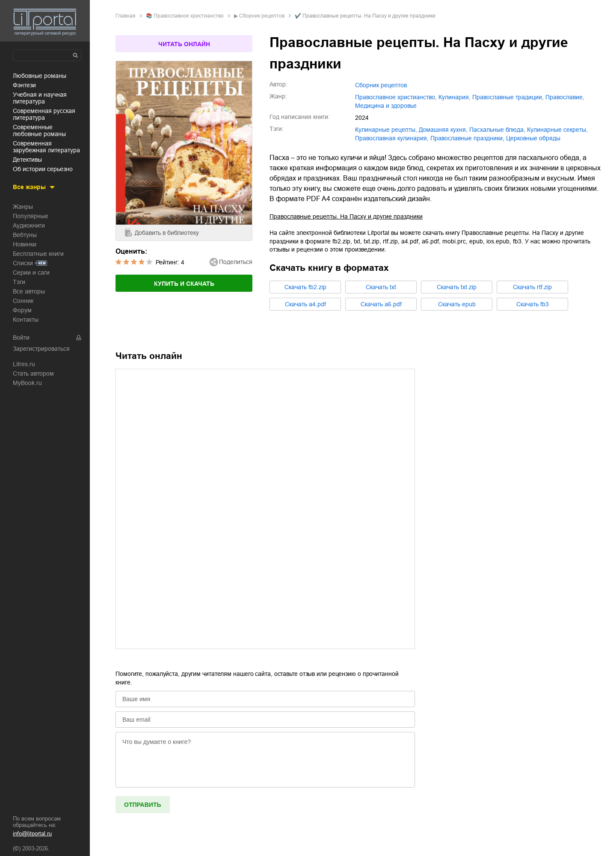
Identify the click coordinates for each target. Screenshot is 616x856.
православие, (565, 97)
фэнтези (24, 85)
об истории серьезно (43, 169)
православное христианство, (396, 97)
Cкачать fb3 (533, 304)
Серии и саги (31, 272)
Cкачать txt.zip (457, 287)
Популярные (31, 216)
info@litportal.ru (32, 834)
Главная (126, 16)
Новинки (25, 244)
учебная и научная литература (40, 98)
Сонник (23, 301)
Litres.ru (24, 364)
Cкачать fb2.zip (305, 287)
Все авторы (29, 291)
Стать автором (33, 373)
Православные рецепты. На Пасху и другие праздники (346, 216)
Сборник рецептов (262, 16)
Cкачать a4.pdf (305, 304)
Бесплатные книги (38, 254)
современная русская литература (44, 114)
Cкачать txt (381, 287)
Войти (21, 338)
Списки (23, 263)
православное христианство (189, 16)
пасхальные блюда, (497, 130)
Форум (22, 310)
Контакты (26, 320)
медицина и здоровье (386, 106)
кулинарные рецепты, (386, 130)
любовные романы (40, 76)
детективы (27, 160)
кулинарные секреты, (557, 130)
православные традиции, (508, 97)
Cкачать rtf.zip (532, 287)
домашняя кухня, (443, 130)
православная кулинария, (392, 138)
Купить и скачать (184, 284)
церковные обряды (533, 138)
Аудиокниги (29, 225)
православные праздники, (467, 138)
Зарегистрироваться (41, 349)
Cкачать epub (457, 304)
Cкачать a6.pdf (381, 304)
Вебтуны (25, 235)
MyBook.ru (27, 383)
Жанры (23, 207)
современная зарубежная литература (46, 147)
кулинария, (455, 97)
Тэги (19, 282)
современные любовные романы (39, 130)
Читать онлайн (184, 44)
